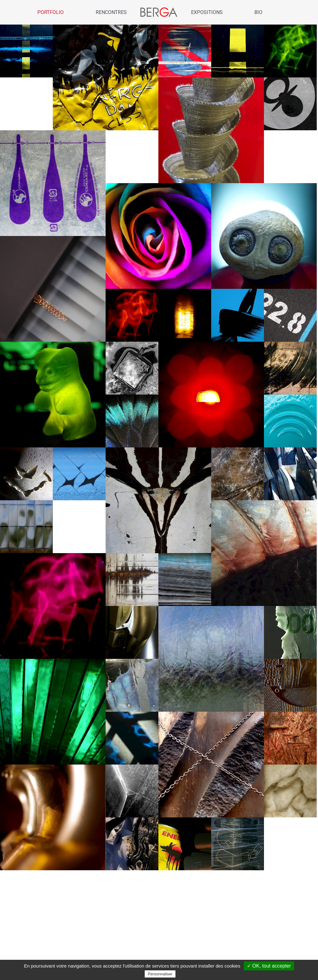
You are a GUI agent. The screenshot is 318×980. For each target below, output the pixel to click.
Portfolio (50, 12)
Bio (258, 12)
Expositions (207, 12)
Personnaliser (160, 974)
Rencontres (111, 12)
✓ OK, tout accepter (269, 966)
